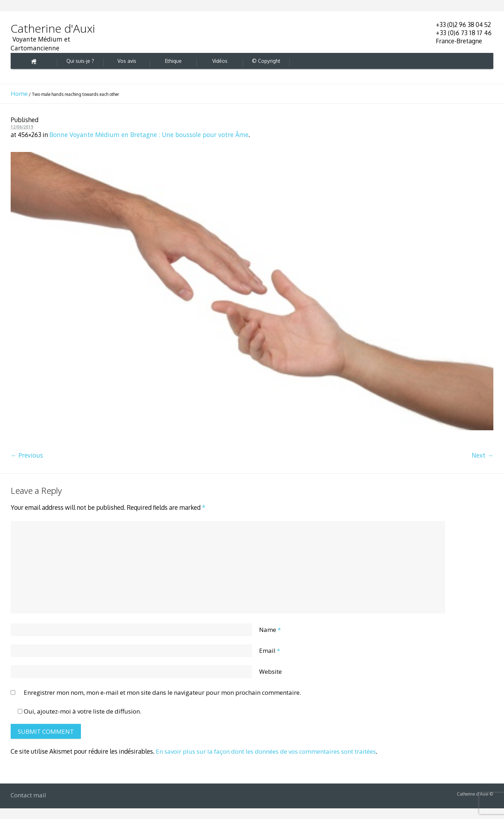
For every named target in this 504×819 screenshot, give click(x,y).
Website (270, 671)
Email (270, 651)
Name (270, 630)
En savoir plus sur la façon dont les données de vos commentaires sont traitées (266, 751)
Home (19, 94)
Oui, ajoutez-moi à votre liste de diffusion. (80, 711)
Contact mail (28, 795)
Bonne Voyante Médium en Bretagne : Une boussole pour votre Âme (149, 135)
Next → (483, 455)
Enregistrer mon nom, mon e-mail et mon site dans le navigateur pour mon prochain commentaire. (162, 692)
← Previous (27, 455)
